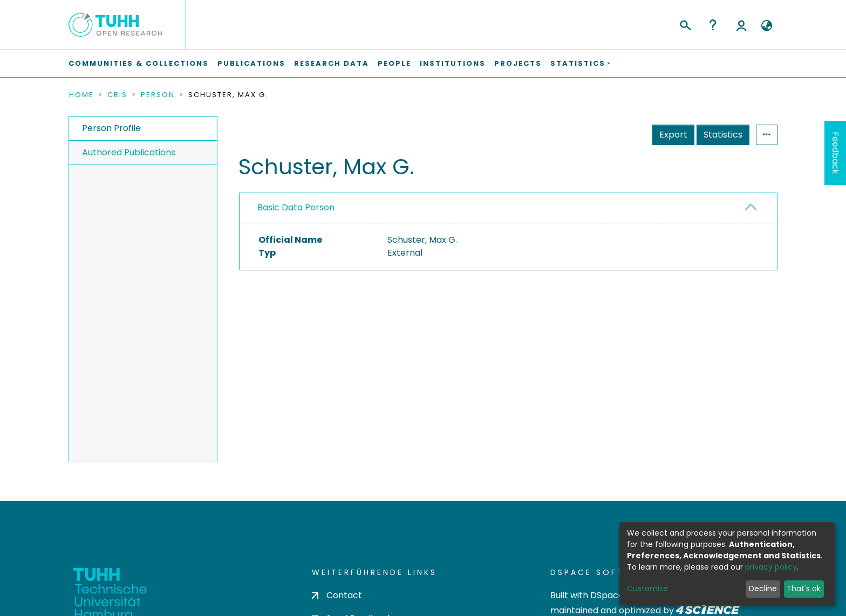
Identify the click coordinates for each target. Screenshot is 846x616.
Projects (518, 63)
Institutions (453, 63)
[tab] (508, 208)
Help (713, 25)
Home (81, 95)
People (394, 63)
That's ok (804, 588)
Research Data (332, 63)
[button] (766, 26)
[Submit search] (685, 24)
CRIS (117, 95)
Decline (763, 588)
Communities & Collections (139, 63)
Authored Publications (129, 152)
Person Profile (111, 128)
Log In (741, 25)
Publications (251, 63)
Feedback (835, 153)
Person (158, 95)
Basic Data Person (296, 207)
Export (673, 135)
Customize (647, 588)
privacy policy (771, 567)
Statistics (723, 135)
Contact (337, 595)
